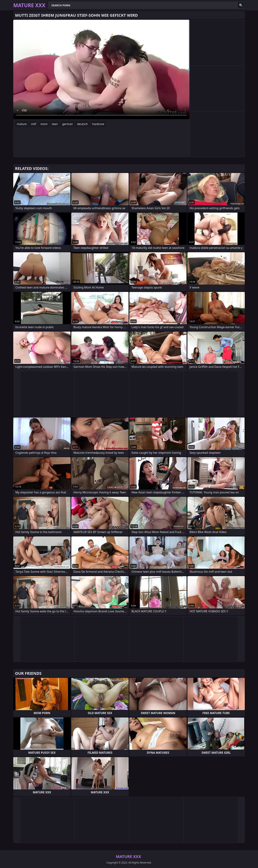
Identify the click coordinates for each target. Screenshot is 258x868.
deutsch (82, 124)
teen (55, 124)
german (67, 124)
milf (34, 124)
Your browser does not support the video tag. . (101, 69)
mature (22, 124)
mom (44, 124)
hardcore (98, 124)
